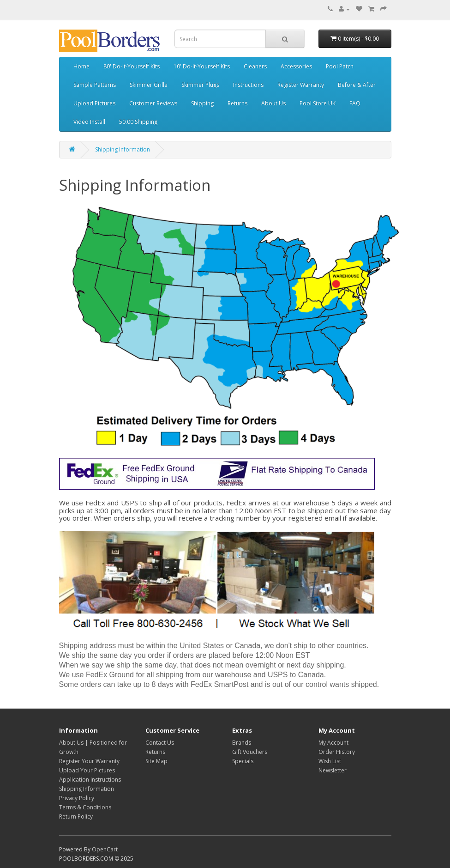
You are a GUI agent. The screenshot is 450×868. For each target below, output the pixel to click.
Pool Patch (340, 66)
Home (81, 66)
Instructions (248, 85)
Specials (243, 761)
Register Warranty (301, 85)
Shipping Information (123, 149)
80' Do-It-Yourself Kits (132, 66)
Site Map (156, 761)
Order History (337, 752)
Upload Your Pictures (87, 770)
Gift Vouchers (250, 752)
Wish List (330, 761)
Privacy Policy (77, 798)
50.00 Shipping (138, 122)
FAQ (355, 103)
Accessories (296, 66)
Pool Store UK (318, 103)
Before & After (357, 85)
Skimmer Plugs (200, 85)
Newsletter (333, 770)
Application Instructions (90, 780)
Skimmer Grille (149, 85)
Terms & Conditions (85, 807)
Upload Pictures (94, 103)
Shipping (202, 103)
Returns (237, 103)
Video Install (89, 122)
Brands (242, 743)
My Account (333, 743)
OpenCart (105, 849)
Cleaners (255, 66)
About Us (273, 103)
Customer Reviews (153, 103)
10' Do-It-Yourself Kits (202, 66)
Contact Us (160, 743)
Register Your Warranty (89, 761)
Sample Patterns (95, 85)
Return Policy (76, 816)
